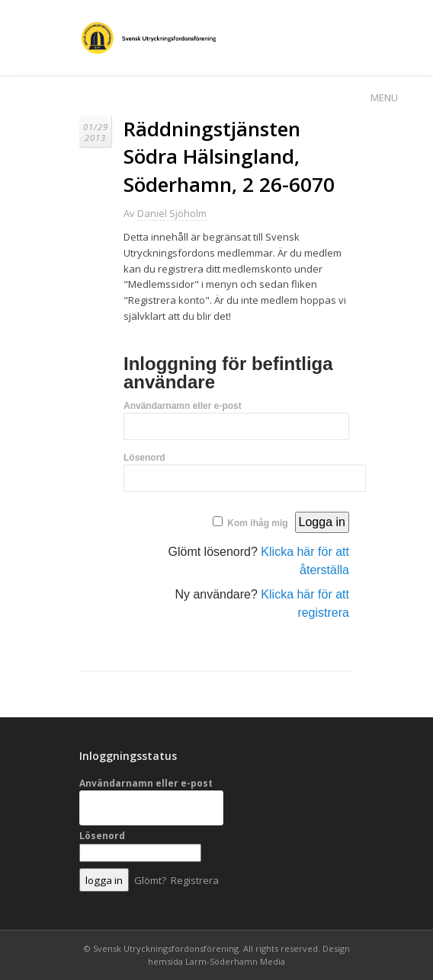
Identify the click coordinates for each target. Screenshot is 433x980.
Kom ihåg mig (257, 523)
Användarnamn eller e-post (183, 406)
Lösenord (144, 458)
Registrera (195, 880)
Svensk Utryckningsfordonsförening (166, 948)
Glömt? (150, 880)
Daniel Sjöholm (172, 213)
